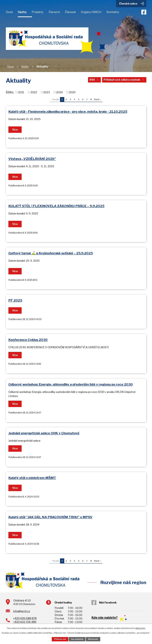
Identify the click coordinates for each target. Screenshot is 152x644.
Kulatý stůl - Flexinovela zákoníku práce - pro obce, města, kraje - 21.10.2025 (68, 112)
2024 (59, 92)
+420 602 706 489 (25, 622)
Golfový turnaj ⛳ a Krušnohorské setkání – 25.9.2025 (51, 253)
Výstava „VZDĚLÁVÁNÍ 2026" (32, 159)
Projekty (38, 12)
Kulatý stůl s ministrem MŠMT (32, 478)
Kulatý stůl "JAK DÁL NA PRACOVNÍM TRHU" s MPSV (50, 517)
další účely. (140, 628)
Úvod (9, 12)
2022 (34, 92)
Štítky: (10, 92)
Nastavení (93, 639)
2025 (72, 92)
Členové (70, 12)
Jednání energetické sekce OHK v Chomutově (44, 433)
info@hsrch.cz (22, 611)
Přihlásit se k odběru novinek (124, 80)
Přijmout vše (60, 639)
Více (15, 130)
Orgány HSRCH (91, 12)
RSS (94, 80)
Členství (54, 12)
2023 (46, 92)
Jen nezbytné (77, 639)
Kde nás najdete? (105, 617)
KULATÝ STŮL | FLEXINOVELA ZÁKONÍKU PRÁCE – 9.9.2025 (56, 206)
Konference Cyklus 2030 (28, 340)
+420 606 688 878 (25, 618)
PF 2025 (15, 300)
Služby (22, 12)
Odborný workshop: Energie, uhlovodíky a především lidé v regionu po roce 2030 (71, 384)
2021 (21, 92)
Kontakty (113, 12)
